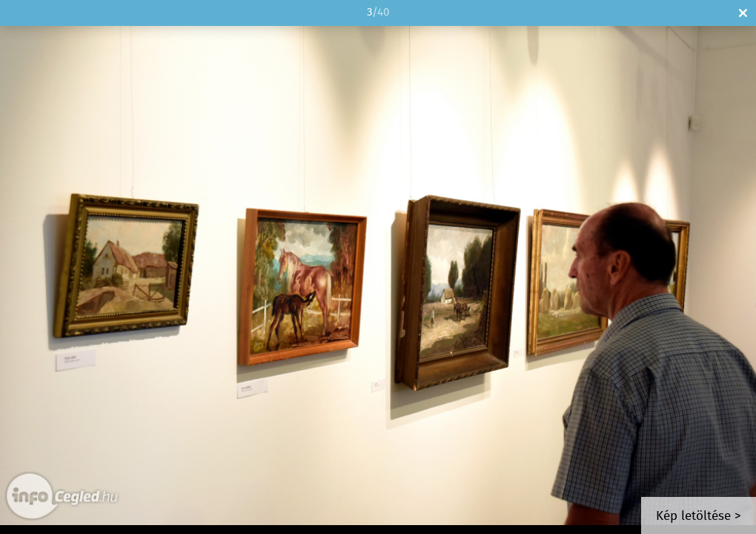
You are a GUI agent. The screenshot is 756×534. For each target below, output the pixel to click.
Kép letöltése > (699, 517)
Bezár (743, 13)
